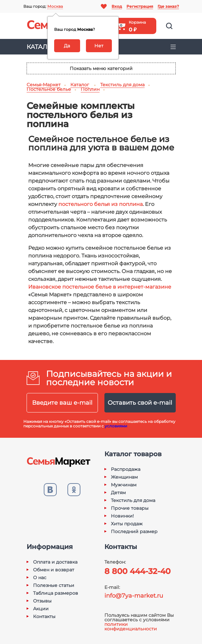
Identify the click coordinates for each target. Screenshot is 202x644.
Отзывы (42, 601)
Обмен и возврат (54, 570)
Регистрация (140, 6)
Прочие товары (130, 508)
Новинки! (122, 516)
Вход (117, 6)
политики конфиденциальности (131, 626)
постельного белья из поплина (101, 204)
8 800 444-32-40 (137, 571)
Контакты (44, 616)
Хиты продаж (127, 524)
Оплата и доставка (55, 562)
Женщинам (124, 477)
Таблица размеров (56, 593)
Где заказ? (168, 6)
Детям (118, 493)
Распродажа (126, 469)
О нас (40, 578)
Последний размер (134, 531)
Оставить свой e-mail (140, 403)
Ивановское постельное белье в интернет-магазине (100, 287)
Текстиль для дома (133, 500)
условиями (116, 426)
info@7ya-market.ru (134, 596)
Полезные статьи (54, 585)
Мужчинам (124, 485)
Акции (41, 609)
